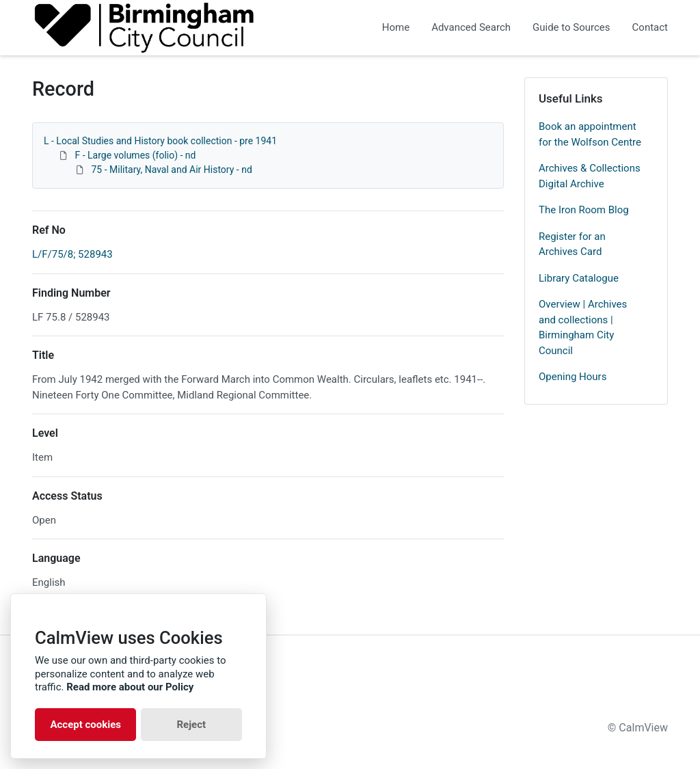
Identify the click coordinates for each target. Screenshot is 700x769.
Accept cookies (85, 725)
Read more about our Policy (130, 687)
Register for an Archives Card (572, 244)
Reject (191, 725)
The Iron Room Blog (584, 210)
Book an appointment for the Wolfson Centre (590, 134)
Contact (650, 27)
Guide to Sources (571, 27)
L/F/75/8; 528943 (72, 254)
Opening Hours (573, 377)
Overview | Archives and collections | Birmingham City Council (583, 327)
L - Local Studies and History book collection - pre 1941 (160, 141)
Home (396, 27)
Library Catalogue (579, 278)
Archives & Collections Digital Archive (590, 176)
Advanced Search (471, 27)
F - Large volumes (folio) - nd (135, 155)
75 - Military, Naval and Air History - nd (171, 170)
